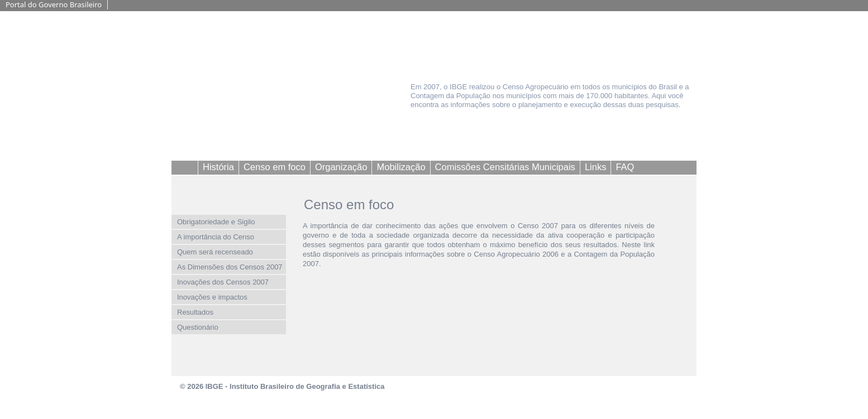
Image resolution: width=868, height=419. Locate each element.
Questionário (198, 327)
